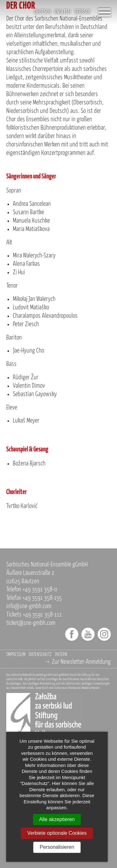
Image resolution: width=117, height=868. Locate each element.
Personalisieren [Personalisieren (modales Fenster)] (57, 847)
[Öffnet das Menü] (105, 12)
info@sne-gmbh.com (29, 606)
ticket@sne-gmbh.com (31, 623)
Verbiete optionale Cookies (57, 833)
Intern (61, 655)
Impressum (16, 655)
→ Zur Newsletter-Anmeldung (77, 662)
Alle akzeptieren (57, 819)
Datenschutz (40, 655)
